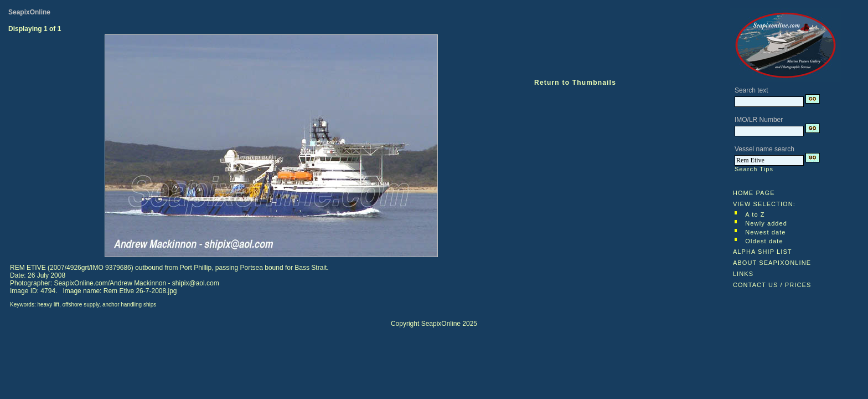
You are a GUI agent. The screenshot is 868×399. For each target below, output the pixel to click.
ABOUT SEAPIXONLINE (772, 263)
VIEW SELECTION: (764, 204)
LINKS (743, 274)
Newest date (765, 232)
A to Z (755, 214)
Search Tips (754, 169)
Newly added (766, 223)
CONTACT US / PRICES (772, 285)
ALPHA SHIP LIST (763, 252)
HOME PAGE (754, 193)
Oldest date (764, 241)
